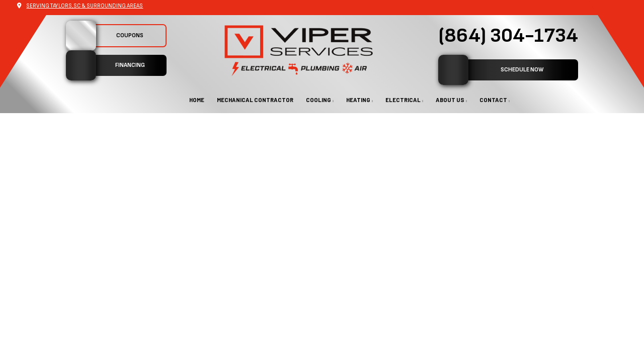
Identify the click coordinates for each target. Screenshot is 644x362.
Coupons (105, 36)
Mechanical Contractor (255, 100)
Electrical (403, 100)
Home (197, 100)
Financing (105, 65)
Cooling (318, 100)
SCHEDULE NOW (491, 70)
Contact (493, 100)
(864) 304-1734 (508, 36)
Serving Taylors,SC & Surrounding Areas (85, 6)
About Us (450, 100)
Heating (358, 100)
